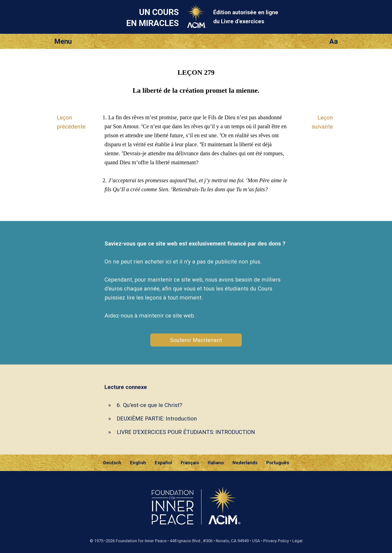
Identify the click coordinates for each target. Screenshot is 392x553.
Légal (297, 541)
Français (190, 463)
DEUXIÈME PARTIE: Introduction (157, 418)
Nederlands (245, 463)
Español (163, 463)
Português (278, 463)
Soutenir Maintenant (196, 340)
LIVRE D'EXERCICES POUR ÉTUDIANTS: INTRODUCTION (186, 432)
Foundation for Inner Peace (141, 541)
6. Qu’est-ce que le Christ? (149, 405)
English (138, 463)
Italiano (216, 463)
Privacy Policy (276, 541)
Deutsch (112, 463)
